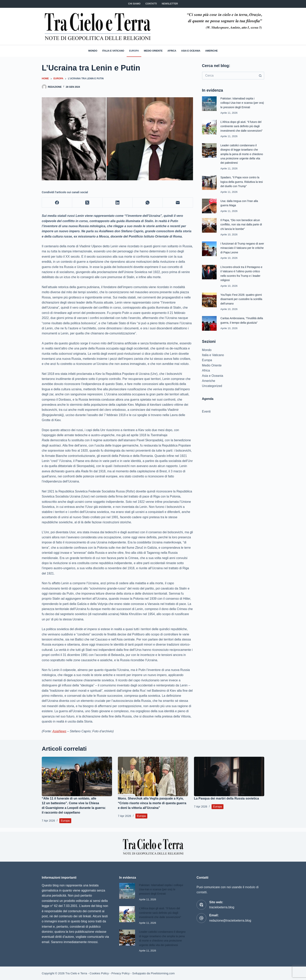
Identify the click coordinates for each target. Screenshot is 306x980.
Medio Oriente (153, 51)
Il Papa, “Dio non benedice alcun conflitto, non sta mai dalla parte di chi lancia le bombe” (242, 229)
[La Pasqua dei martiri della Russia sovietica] (229, 777)
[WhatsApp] (148, 203)
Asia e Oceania (191, 51)
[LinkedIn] (118, 203)
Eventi (206, 420)
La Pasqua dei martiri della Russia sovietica (226, 798)
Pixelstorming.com (163, 974)
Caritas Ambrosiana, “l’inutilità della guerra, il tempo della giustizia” (240, 327)
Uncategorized (212, 394)
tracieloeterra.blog (222, 903)
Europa (134, 51)
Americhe (211, 51)
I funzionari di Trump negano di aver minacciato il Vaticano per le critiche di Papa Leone (242, 252)
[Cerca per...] (229, 76)
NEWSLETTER (170, 4)
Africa (172, 51)
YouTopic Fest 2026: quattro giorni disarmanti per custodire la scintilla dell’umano (242, 303)
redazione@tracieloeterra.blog (230, 917)
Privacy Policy (121, 974)
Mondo (93, 51)
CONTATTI (151, 4)
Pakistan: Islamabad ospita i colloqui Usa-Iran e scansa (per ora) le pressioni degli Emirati (241, 103)
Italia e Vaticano (113, 51)
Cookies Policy (99, 974)
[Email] (178, 203)
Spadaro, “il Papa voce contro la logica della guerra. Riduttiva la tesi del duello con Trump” (241, 186)
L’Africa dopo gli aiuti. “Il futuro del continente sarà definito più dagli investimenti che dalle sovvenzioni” (161, 909)
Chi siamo (134, 4)
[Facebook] (57, 203)
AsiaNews (59, 731)
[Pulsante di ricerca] (260, 76)
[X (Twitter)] (87, 203)
